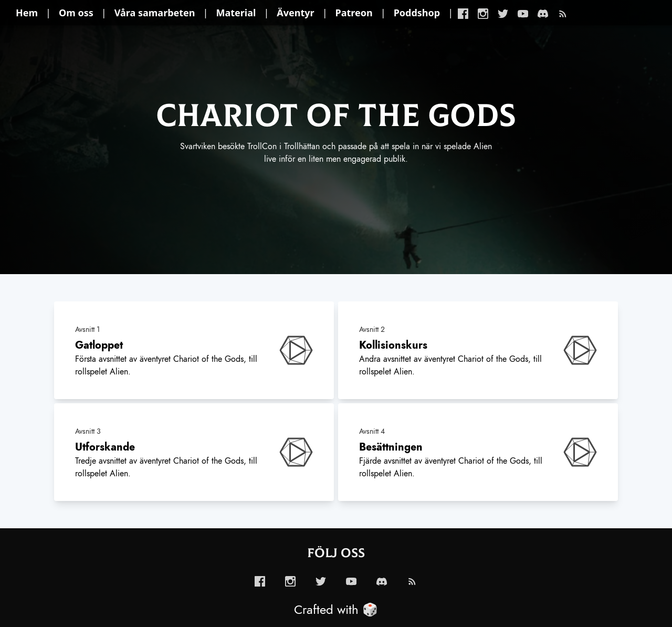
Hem (27, 13)
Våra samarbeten (155, 13)
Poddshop (417, 13)
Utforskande (105, 447)
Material (236, 13)
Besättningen (391, 447)
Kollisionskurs (393, 345)
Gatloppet (99, 345)
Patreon (354, 13)
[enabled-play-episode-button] (296, 350)
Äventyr (295, 13)
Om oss (76, 13)
